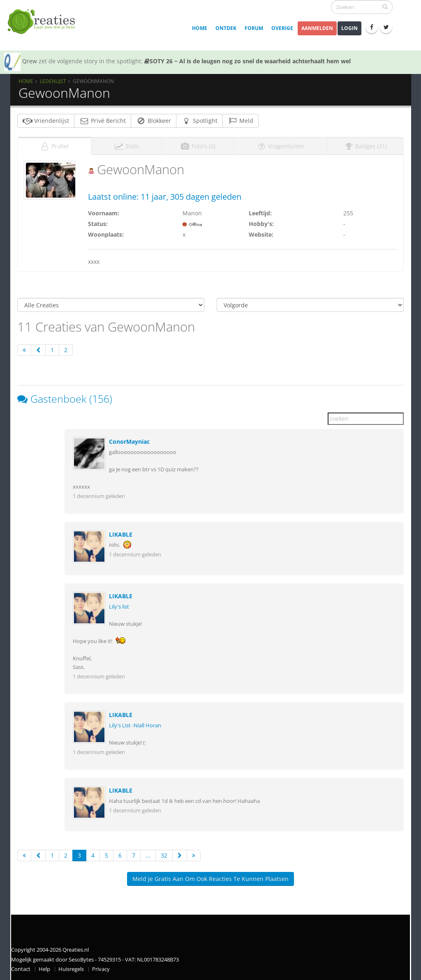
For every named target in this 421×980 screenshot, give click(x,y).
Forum (254, 28)
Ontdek (226, 28)
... (148, 855)
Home (200, 28)
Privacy (101, 969)
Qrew (30, 61)
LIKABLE (121, 534)
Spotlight (199, 121)
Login (349, 28)
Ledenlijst (53, 81)
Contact (21, 969)
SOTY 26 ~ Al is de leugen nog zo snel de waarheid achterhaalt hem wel (248, 61)
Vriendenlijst (46, 121)
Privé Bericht (103, 121)
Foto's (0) (198, 146)
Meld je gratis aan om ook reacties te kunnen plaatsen (210, 879)
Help (44, 969)
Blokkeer (154, 121)
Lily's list (119, 607)
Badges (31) (365, 146)
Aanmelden (317, 28)
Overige (282, 28)
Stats (126, 146)
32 (164, 855)
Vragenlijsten (280, 146)
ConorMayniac (129, 442)
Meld (241, 121)
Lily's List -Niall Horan (135, 725)
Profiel (54, 146)
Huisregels (71, 969)
